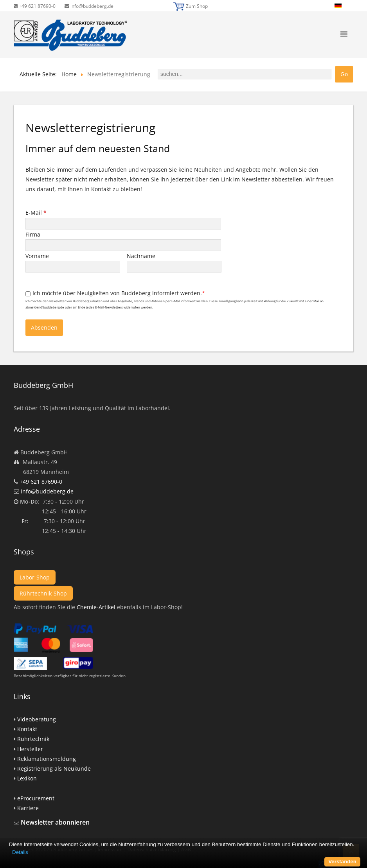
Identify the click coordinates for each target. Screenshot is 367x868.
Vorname (38, 256)
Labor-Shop (35, 577)
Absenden (44, 327)
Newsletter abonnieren (55, 822)
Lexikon (27, 778)
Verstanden (342, 862)
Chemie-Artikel (96, 607)
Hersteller (30, 749)
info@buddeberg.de (89, 6)
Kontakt (27, 729)
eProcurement (36, 798)
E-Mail (36, 213)
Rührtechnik (33, 739)
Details (20, 852)
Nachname (142, 256)
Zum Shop (197, 6)
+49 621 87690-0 (35, 6)
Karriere (28, 808)
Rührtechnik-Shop (43, 593)
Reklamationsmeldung (47, 759)
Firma (34, 234)
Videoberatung (37, 719)
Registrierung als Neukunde (54, 768)
